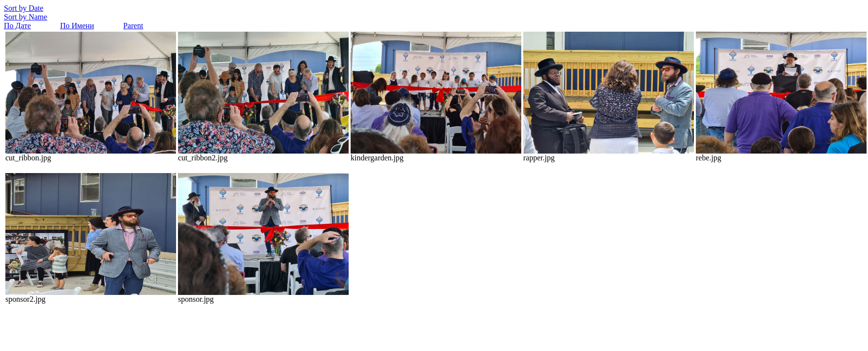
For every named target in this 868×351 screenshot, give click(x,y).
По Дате (17, 26)
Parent (133, 26)
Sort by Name (26, 17)
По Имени (77, 26)
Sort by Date (24, 8)
